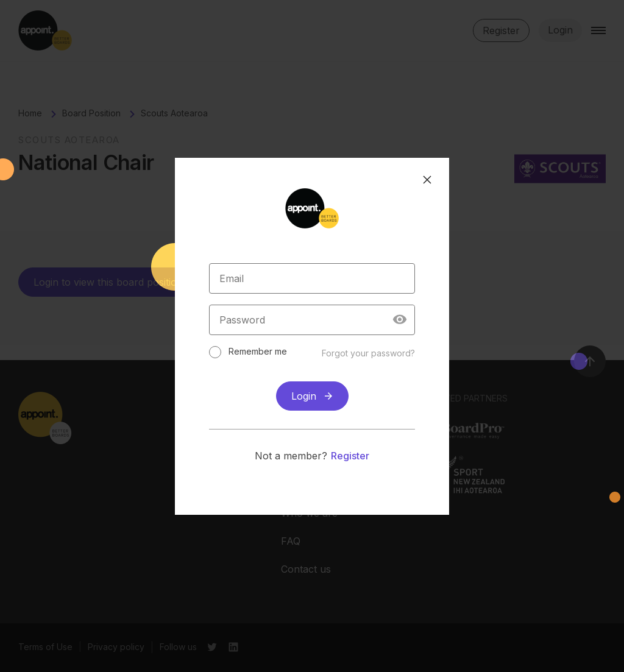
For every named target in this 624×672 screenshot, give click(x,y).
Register (350, 456)
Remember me (258, 351)
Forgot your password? (368, 353)
